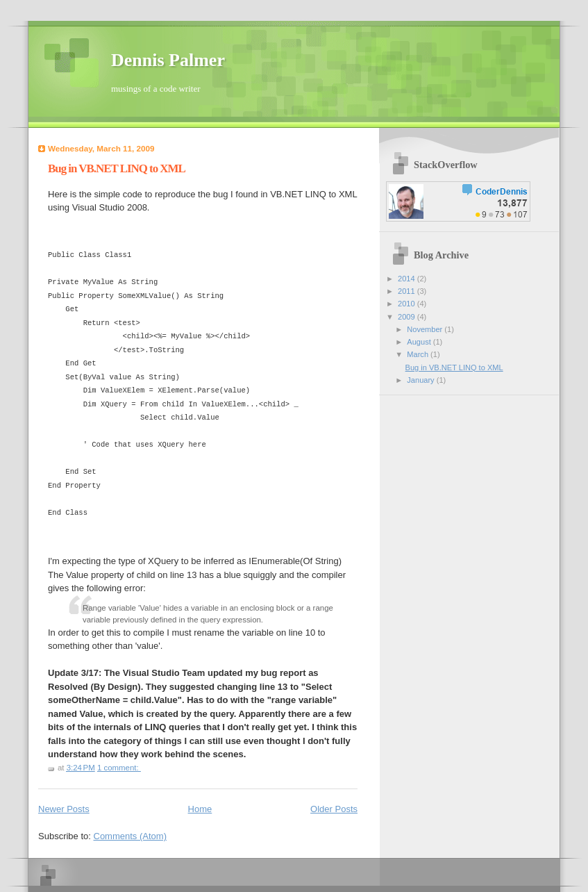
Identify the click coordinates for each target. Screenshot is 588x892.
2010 (408, 304)
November (426, 329)
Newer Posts (64, 809)
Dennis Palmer (168, 60)
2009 (408, 317)
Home (200, 809)
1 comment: (119, 768)
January (421, 380)
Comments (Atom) (130, 836)
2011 (408, 291)
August (420, 342)
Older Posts (334, 809)
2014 (408, 279)
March (419, 354)
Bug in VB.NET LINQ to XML (117, 168)
